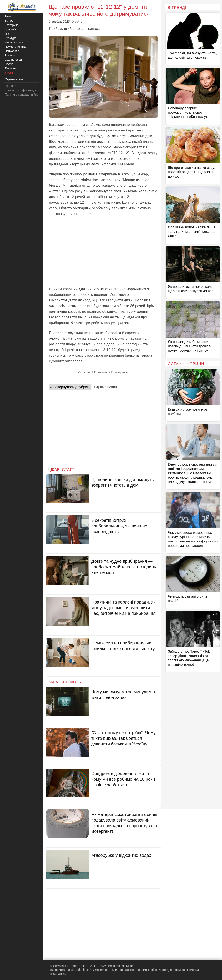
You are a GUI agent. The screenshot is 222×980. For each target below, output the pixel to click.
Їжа (7, 34)
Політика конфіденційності (23, 95)
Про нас (10, 86)
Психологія (12, 51)
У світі (77, 22)
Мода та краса (14, 42)
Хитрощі (84, 372)
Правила (100, 372)
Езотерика (12, 25)
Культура (11, 38)
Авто (8, 16)
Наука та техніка (16, 47)
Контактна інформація (20, 90)
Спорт (9, 64)
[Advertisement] (103, 251)
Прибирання (120, 372)
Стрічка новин (105, 387)
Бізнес (9, 21)
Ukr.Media (126, 164)
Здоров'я (11, 29)
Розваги (10, 55)
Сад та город (13, 60)
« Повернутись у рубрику (70, 387)
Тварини (10, 68)
